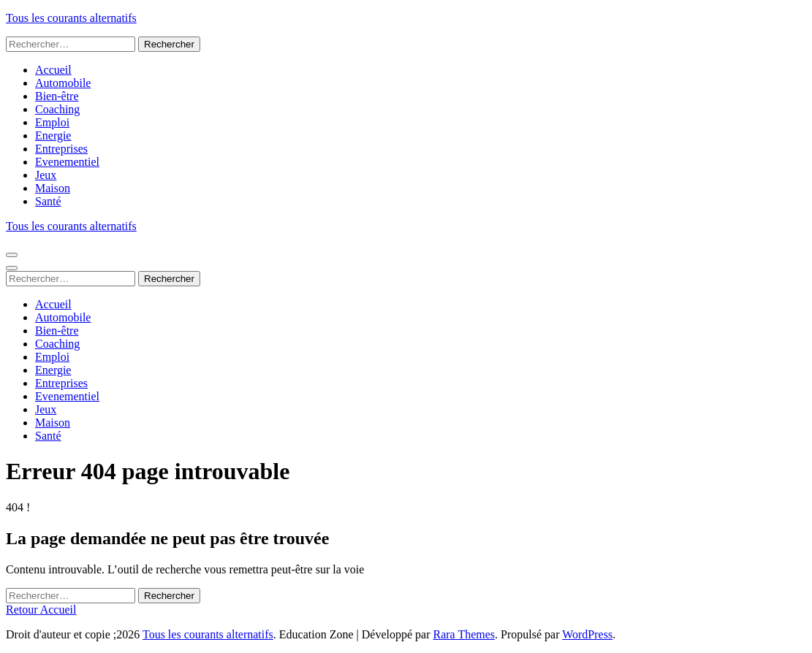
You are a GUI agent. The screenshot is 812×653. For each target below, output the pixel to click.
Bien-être (57, 96)
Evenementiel (67, 162)
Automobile (63, 83)
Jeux (46, 175)
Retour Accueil (41, 610)
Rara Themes (464, 634)
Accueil (53, 70)
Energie (53, 135)
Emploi (52, 122)
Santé (48, 201)
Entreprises (61, 149)
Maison (53, 188)
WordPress (587, 634)
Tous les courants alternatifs (71, 18)
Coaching (57, 109)
